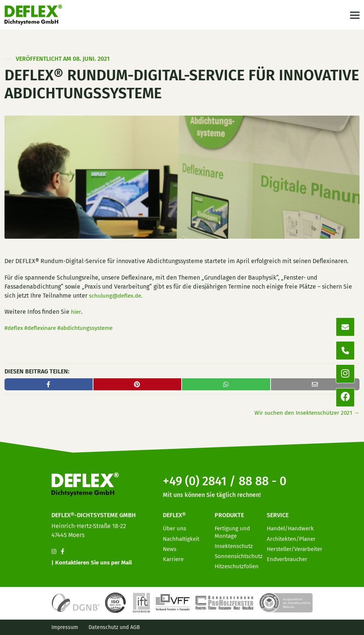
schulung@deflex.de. (117, 296)
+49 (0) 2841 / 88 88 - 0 (231, 479)
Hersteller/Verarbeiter (297, 547)
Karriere (174, 557)
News (170, 547)
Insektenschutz (235, 544)
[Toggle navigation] (354, 16)
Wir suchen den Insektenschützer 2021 (304, 413)
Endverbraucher (289, 557)
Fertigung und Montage (233, 530)
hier (76, 312)
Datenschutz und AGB (114, 627)
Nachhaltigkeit (183, 536)
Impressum (65, 627)
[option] (315, 629)
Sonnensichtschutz (240, 554)
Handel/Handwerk (292, 526)
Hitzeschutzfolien (238, 564)
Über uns (175, 526)
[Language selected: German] (330, 628)
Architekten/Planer (293, 536)
